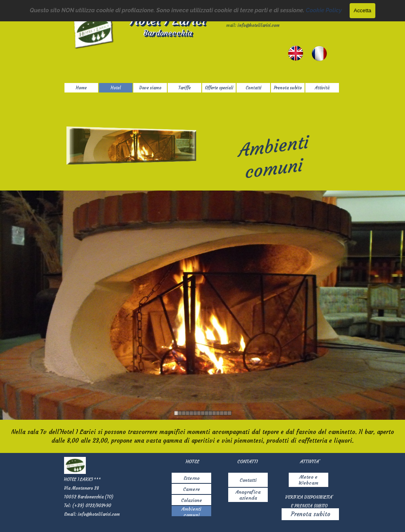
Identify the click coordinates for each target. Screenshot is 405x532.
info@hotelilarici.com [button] (259, 25)
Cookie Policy (324, 10)
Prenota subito (310, 514)
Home (81, 88)
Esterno (191, 478)
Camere (192, 489)
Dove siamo (150, 88)
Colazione (192, 500)
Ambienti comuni (191, 512)
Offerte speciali (219, 88)
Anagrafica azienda (248, 495)
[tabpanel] (202, 436)
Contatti (248, 480)
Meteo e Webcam (308, 480)
